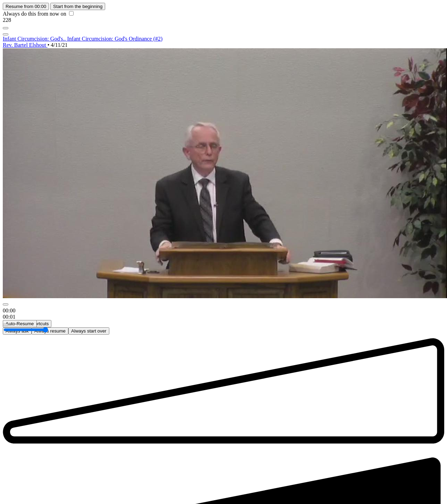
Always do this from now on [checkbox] (38, 14)
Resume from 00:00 (26, 6)
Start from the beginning (78, 6)
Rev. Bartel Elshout (25, 45)
